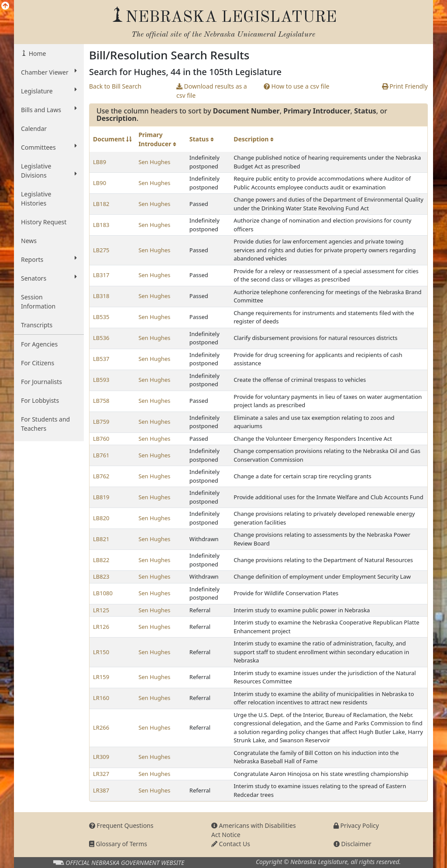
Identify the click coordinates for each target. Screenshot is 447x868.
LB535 (101, 317)
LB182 (101, 204)
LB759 (101, 422)
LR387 (101, 790)
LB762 (101, 476)
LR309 (101, 757)
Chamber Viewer (49, 72)
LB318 (101, 296)
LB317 (101, 275)
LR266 (101, 727)
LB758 (101, 401)
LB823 (101, 576)
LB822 (101, 560)
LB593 (101, 380)
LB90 (100, 183)
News (29, 241)
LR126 (101, 627)
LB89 (100, 162)
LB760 (101, 439)
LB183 (101, 225)
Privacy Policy (356, 825)
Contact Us (231, 844)
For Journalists (41, 382)
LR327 (101, 774)
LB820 (101, 518)
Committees (49, 147)
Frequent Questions (121, 825)
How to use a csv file (297, 86)
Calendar (34, 129)
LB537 (101, 359)
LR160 (101, 698)
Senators (49, 278)
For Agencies (39, 344)
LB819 (101, 497)
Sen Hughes (154, 162)
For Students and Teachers (45, 424)
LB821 (101, 539)
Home (36, 53)
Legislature (49, 91)
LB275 (101, 250)
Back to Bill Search (115, 86)
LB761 (101, 455)
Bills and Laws (49, 110)
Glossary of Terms (118, 844)
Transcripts (37, 325)
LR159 (101, 677)
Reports (49, 259)
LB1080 (103, 593)
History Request (44, 222)
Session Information (38, 302)
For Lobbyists (40, 400)
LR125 (101, 610)
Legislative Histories (36, 199)
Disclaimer (352, 844)
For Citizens (38, 363)
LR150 (101, 652)
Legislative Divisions (49, 171)
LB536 (101, 338)
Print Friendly (405, 86)
